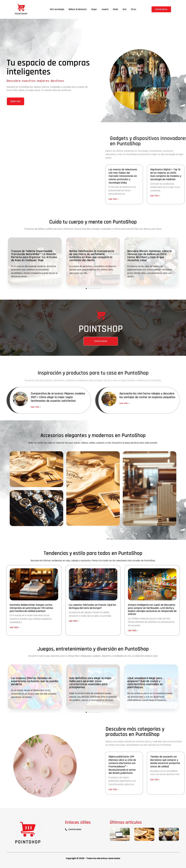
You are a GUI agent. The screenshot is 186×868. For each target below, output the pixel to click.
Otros (134, 9)
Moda (116, 9)
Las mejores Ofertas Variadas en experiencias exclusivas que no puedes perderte (35, 681)
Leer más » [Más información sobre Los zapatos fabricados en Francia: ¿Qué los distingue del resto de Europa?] (74, 621)
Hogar (94, 9)
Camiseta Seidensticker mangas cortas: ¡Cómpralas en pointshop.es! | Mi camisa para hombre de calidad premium (31, 608)
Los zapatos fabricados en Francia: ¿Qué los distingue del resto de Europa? (92, 606)
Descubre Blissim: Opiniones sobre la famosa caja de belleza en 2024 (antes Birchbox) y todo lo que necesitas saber (149, 256)
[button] (86, 289)
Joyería (105, 9)
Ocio (125, 9)
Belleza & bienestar (78, 9)
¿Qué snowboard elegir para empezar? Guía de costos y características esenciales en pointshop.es (145, 683)
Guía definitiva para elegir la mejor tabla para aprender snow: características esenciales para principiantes (90, 683)
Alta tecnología (57, 9)
